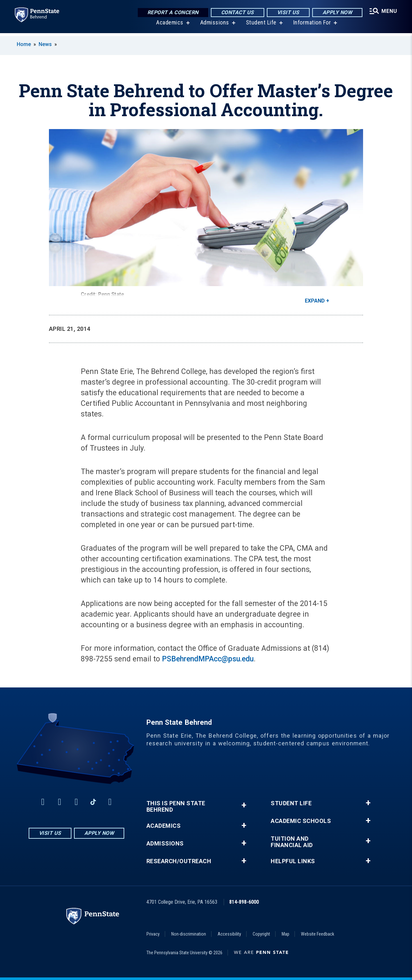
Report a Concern (172, 13)
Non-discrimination (189, 934)
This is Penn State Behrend (176, 807)
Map (286, 934)
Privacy (153, 934)
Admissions (214, 26)
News (45, 44)
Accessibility (229, 934)
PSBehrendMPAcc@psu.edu (208, 659)
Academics (169, 26)
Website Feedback (318, 934)
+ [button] (244, 805)
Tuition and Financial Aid (292, 842)
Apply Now (337, 13)
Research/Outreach (179, 861)
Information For (312, 26)
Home (24, 44)
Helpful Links (293, 861)
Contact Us (237, 13)
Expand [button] (315, 301)
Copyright (261, 934)
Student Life (261, 26)
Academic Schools (301, 821)
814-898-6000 (244, 902)
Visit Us (287, 13)
